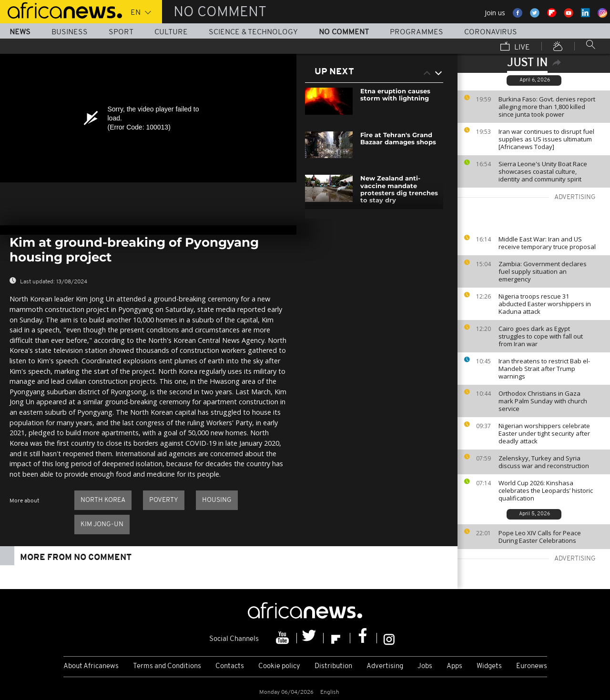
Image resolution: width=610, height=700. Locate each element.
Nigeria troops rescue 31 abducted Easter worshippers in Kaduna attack (545, 304)
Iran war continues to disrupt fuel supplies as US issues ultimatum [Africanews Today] (546, 139)
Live (515, 47)
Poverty (164, 500)
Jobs (425, 666)
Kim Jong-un (102, 525)
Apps (454, 666)
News (20, 32)
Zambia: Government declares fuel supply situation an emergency (543, 271)
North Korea (103, 500)
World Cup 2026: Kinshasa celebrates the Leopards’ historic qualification (546, 490)
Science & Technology (253, 32)
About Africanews (91, 666)
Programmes (417, 32)
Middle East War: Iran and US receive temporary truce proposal (547, 243)
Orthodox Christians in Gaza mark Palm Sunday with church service (543, 401)
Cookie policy (279, 666)
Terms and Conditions (167, 666)
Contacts (230, 666)
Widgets (489, 666)
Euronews (532, 666)
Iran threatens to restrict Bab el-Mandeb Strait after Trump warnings (544, 369)
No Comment (344, 32)
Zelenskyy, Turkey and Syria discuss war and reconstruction (544, 462)
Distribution (333, 666)
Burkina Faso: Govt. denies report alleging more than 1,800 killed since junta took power (547, 107)
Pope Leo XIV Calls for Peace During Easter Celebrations (540, 537)
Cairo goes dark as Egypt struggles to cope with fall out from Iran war (541, 336)
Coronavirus (491, 32)
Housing (217, 500)
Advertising (385, 666)
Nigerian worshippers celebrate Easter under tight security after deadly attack (544, 433)
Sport (121, 32)
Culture (171, 32)
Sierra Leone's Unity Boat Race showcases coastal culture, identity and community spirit (543, 171)
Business (70, 32)
